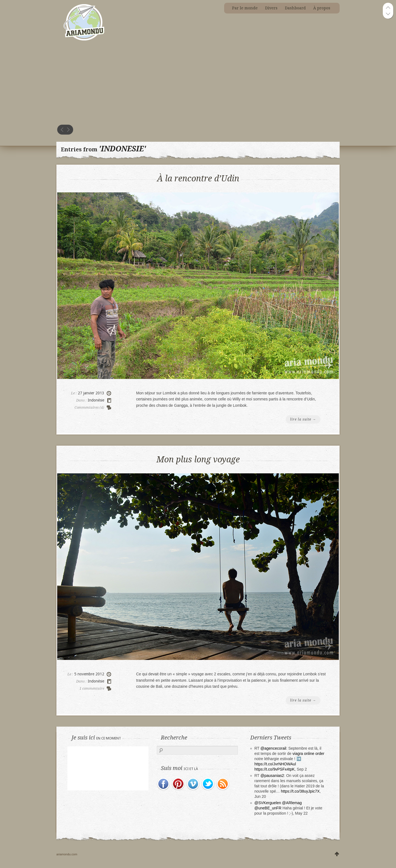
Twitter (208, 784)
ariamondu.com (67, 854)
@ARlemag (292, 803)
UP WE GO (337, 854)
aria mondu (84, 11)
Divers (271, 8)
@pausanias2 (272, 776)
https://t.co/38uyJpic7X (300, 791)
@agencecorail (273, 748)
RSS (223, 784)
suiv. (68, 130)
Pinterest (178, 784)
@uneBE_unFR (268, 808)
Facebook (164, 784)
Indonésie (96, 400)
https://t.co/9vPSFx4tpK (274, 769)
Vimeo (193, 784)
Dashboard (295, 8)
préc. (62, 130)
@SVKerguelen (268, 803)
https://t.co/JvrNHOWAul (275, 764)
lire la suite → (303, 419)
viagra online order (309, 754)
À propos (322, 8)
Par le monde (245, 8)
